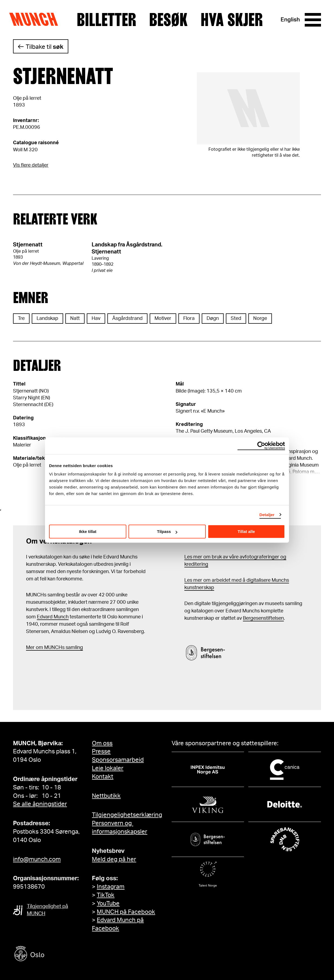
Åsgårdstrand (127, 319)
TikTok (106, 895)
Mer (30, 648)
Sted (236, 319)
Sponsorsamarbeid (118, 760)
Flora (189, 319)
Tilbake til (45, 47)
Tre (21, 319)
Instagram (111, 887)
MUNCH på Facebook (126, 912)
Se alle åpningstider (40, 804)
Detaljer (267, 515)
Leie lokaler (108, 768)
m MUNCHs (52, 648)
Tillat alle (246, 531)
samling (74, 648)
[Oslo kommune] (54, 954)
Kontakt (103, 777)
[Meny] (313, 20)
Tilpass (167, 531)
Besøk (168, 20)
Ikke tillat (88, 531)
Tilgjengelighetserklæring (127, 815)
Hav (96, 319)
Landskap (47, 319)
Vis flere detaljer (31, 165)
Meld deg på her (114, 859)
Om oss (102, 743)
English (290, 20)
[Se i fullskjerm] (248, 109)
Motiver (163, 319)
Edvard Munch (53, 617)
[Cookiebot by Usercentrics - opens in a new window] (261, 446)
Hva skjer (232, 20)
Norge (260, 319)
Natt (75, 319)
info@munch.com (37, 859)
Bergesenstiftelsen (263, 618)
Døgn (213, 319)
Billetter (106, 20)
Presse (101, 751)
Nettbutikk (106, 796)
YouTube (108, 904)
